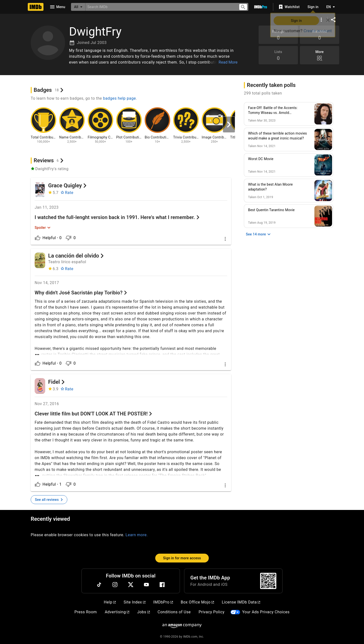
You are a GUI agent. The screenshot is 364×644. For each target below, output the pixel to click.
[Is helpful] (38, 238)
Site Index (134, 602)
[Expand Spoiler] (42, 228)
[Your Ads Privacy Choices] (235, 612)
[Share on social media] (333, 20)
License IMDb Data (241, 602)
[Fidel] (40, 386)
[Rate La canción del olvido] (67, 269)
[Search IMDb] (160, 7)
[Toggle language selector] (329, 7)
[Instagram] (115, 585)
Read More (228, 62)
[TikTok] (99, 585)
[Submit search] (243, 7)
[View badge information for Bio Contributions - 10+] (157, 125)
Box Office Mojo (197, 602)
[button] (154, 56)
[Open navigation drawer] (57, 7)
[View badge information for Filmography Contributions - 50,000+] (100, 125)
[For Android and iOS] (268, 581)
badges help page (120, 98)
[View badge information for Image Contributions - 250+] (214, 125)
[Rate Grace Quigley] (67, 193)
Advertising (117, 612)
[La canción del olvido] (40, 260)
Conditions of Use (174, 612)
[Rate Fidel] (67, 389)
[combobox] (160, 7)
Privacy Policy (211, 612)
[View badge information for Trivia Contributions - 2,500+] (186, 125)
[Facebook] (162, 585)
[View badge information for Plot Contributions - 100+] (129, 125)
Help (110, 602)
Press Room (86, 612)
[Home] (36, 7)
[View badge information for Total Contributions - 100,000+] (43, 125)
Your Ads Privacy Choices (266, 612)
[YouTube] (146, 585)
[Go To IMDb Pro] (261, 7)
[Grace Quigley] (40, 190)
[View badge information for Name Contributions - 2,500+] (72, 125)
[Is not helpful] (69, 238)
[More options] (321, 20)
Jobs (143, 612)
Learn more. (137, 535)
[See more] (131, 352)
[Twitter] (131, 585)
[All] (78, 7)
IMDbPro (163, 602)
